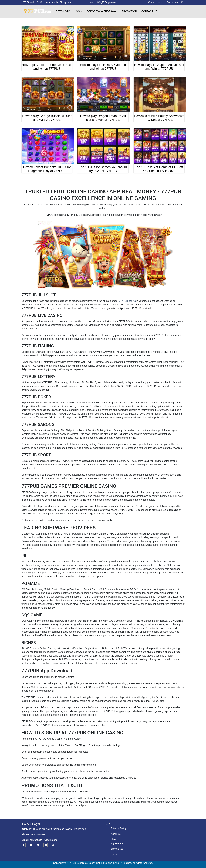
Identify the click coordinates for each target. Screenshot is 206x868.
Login (79, 11)
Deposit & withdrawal (102, 11)
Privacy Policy (119, 828)
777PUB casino (127, 301)
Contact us (149, 11)
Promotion (129, 11)
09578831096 (38, 834)
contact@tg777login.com (43, 840)
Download (63, 11)
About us (116, 834)
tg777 (114, 854)
